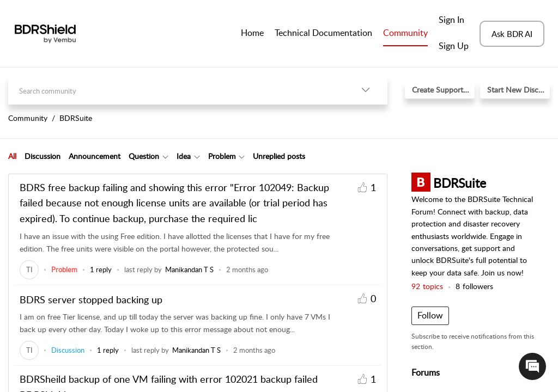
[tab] (12, 156)
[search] (176, 90)
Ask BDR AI (512, 34)
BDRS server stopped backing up (91, 299)
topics (427, 286)
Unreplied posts (279, 156)
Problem (222, 156)
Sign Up (454, 46)
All (12, 156)
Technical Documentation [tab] (323, 33)
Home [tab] (252, 33)
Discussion (43, 156)
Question (144, 156)
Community (405, 33)
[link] (29, 269)
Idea (184, 156)
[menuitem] (454, 21)
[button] (366, 90)
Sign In (451, 20)
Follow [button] (430, 315)
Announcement (95, 156)
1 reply (101, 269)
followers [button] (474, 286)
